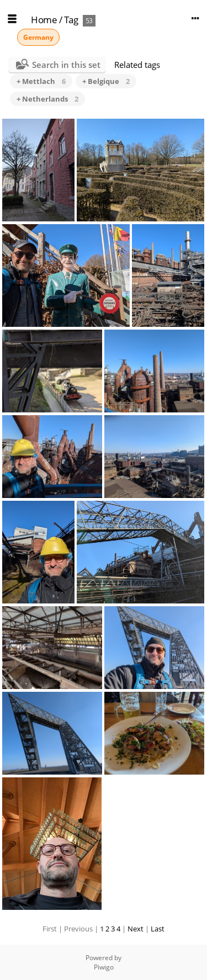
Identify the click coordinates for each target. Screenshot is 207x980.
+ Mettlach (41, 81)
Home (44, 20)
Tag (71, 20)
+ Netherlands (47, 99)
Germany (38, 37)
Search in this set (66, 65)
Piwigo (104, 967)
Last (158, 929)
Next (136, 929)
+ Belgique (106, 81)
